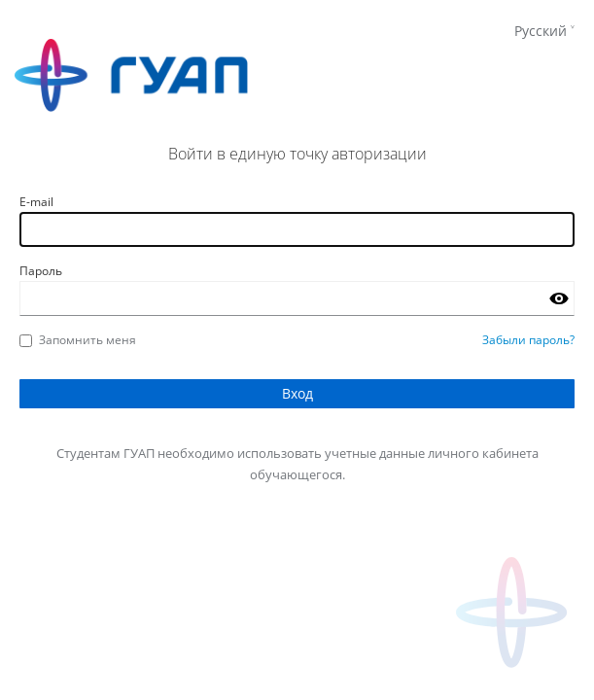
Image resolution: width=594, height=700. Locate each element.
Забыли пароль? (528, 340)
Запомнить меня (78, 340)
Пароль (41, 271)
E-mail (36, 202)
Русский (541, 31)
